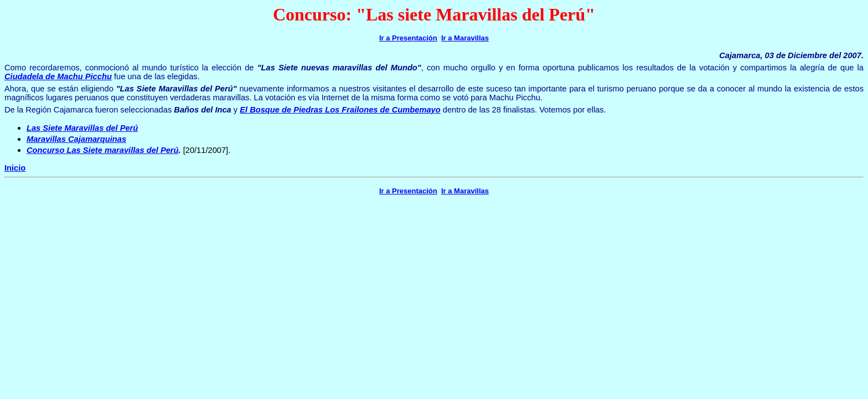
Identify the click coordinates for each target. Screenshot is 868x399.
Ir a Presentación (408, 38)
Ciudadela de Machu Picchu (58, 76)
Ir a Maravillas (465, 38)
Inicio (15, 168)
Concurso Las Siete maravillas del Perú (103, 150)
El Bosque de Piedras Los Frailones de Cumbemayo (340, 110)
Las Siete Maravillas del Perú (82, 128)
